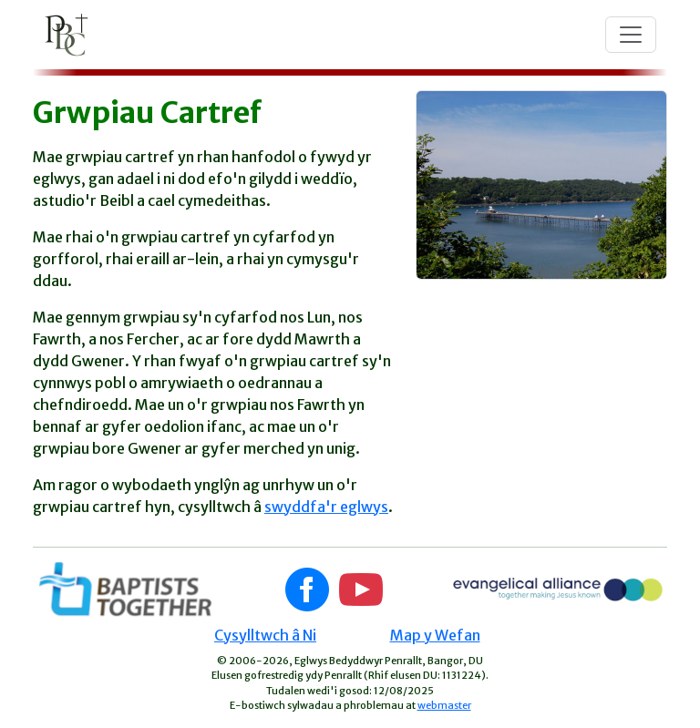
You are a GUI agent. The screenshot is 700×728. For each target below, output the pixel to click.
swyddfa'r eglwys (326, 507)
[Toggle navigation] (631, 35)
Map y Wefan (435, 635)
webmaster (444, 705)
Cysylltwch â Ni (265, 635)
